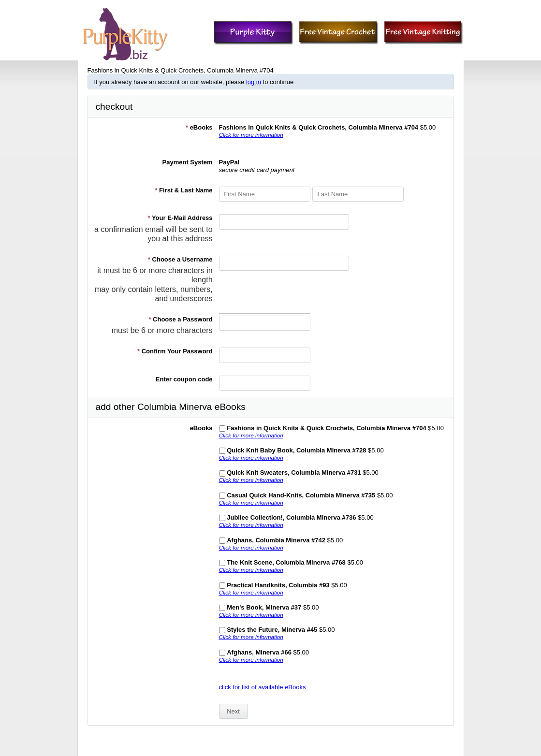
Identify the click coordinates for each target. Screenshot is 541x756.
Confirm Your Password (175, 351)
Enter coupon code (184, 379)
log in (254, 82)
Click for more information (251, 135)
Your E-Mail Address (180, 218)
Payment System (188, 162)
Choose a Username (180, 259)
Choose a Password (180, 319)
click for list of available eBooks (263, 687)
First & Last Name (183, 190)
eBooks (199, 127)
